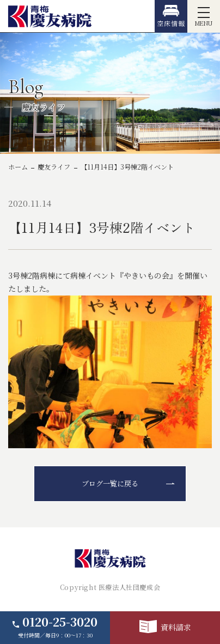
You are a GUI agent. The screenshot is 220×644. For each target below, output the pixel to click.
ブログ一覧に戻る (110, 483)
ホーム (18, 167)
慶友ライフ (54, 167)
